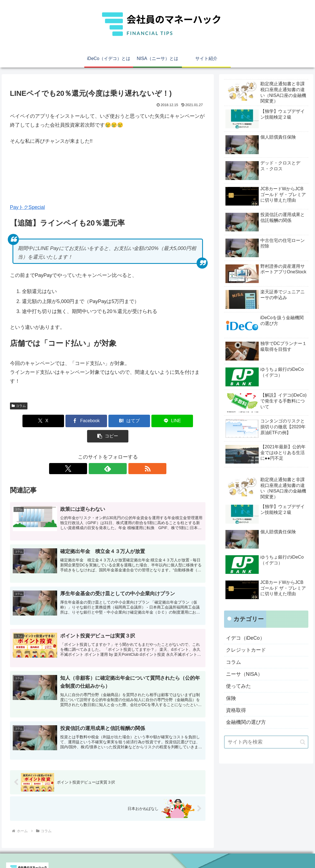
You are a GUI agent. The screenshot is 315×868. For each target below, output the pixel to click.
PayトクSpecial (27, 207)
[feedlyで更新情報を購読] (108, 453)
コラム (19, 406)
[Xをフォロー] (95, 453)
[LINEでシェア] (141, 421)
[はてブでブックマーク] (108, 421)
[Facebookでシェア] (75, 421)
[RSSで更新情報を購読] (121, 453)
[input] (266, 742)
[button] (173, 421)
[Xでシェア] (42, 421)
